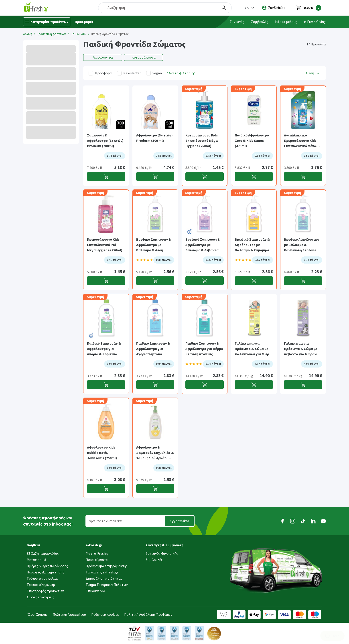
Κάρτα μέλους (286, 22)
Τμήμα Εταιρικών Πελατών (107, 585)
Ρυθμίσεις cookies (105, 615)
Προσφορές (84, 22)
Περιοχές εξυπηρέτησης (45, 572)
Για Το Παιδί (78, 34)
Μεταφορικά (37, 560)
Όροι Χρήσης (38, 615)
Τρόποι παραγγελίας (43, 579)
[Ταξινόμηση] (313, 73)
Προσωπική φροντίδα (51, 34)
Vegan (157, 73)
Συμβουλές (260, 22)
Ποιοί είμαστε (97, 560)
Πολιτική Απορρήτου (69, 615)
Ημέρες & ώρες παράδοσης (47, 566)
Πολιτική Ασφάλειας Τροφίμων (148, 615)
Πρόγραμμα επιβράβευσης (107, 566)
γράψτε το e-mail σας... (107, 521)
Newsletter (132, 73)
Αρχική (28, 34)
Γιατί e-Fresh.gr (98, 554)
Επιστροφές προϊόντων (45, 591)
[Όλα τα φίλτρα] (181, 73)
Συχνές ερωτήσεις (40, 597)
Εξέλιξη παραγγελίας (43, 554)
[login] (274, 8)
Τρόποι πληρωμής (41, 585)
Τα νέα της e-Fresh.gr (102, 572)
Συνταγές (237, 22)
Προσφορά (103, 73)
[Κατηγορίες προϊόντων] (47, 22)
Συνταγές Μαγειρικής (162, 554)
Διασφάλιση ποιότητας (104, 579)
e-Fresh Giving (315, 22)
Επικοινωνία (95, 591)
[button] (250, 8)
